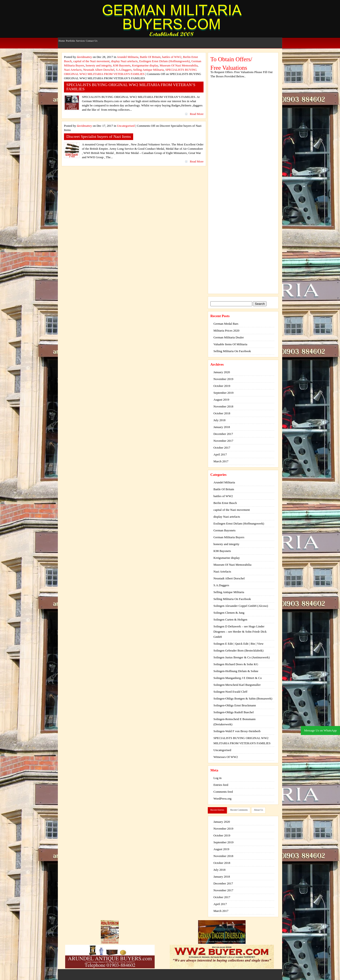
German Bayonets (225, 530)
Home (62, 38)
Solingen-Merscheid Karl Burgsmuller (237, 685)
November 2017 (223, 441)
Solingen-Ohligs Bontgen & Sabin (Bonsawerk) (243, 698)
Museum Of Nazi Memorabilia (179, 65)
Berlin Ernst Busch (225, 503)
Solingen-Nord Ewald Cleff (230, 692)
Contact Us (91, 38)
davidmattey (84, 57)
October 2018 (222, 413)
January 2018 (222, 427)
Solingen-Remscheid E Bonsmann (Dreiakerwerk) (234, 722)
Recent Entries (217, 810)
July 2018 (219, 420)
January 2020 (222, 372)
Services (80, 38)
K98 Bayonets (122, 65)
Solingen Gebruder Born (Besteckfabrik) (238, 650)
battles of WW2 (172, 57)
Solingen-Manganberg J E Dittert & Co (238, 678)
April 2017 (220, 454)
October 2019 (222, 386)
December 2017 (223, 434)
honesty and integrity (99, 65)
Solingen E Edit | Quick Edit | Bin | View (238, 644)
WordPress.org (222, 798)
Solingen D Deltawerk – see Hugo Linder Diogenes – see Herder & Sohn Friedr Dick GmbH (240, 632)
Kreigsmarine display (145, 65)
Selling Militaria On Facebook (232, 351)
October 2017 (222, 448)
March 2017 (221, 461)
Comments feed (223, 792)
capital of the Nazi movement (91, 61)
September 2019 (223, 393)
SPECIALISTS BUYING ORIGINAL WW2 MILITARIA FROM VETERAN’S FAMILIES (131, 87)
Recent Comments (239, 810)
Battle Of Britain (150, 57)
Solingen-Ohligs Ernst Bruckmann (235, 705)
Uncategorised (126, 126)
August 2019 (221, 400)
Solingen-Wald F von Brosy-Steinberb (237, 731)
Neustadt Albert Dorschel (99, 70)
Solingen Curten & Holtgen (230, 619)
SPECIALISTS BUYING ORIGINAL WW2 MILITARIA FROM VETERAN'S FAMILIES (242, 741)
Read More (197, 114)
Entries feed (221, 785)
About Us (258, 810)
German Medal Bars (226, 324)
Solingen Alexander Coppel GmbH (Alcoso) (241, 606)
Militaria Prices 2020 (226, 330)
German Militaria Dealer (229, 337)
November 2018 (223, 406)
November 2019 (223, 379)
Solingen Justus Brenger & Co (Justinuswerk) (242, 657)
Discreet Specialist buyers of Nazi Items (99, 137)
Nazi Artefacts (73, 70)
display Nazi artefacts (124, 61)
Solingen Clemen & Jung (229, 613)
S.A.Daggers (124, 70)
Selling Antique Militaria (149, 70)
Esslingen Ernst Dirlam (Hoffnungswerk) (164, 61)
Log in (217, 778)
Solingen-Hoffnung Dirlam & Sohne (236, 671)
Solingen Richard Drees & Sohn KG (236, 664)
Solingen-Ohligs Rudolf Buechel (234, 712)
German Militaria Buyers (229, 537)
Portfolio (70, 38)
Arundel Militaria (128, 57)
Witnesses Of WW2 (226, 757)
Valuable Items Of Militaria (230, 344)
